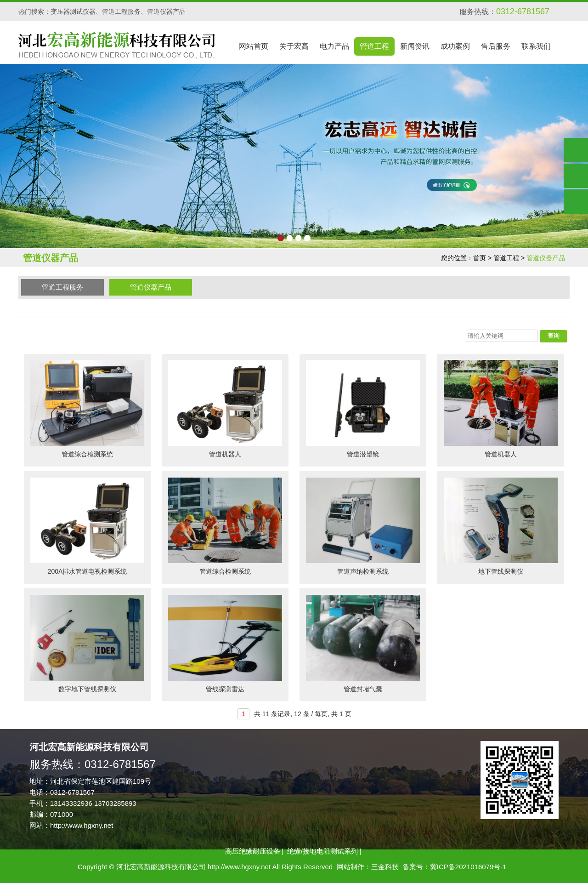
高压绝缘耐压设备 (253, 851)
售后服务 (496, 46)
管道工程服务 (62, 287)
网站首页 (254, 46)
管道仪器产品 (151, 287)
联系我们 (536, 46)
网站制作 (351, 867)
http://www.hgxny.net (82, 825)
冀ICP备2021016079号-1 (468, 867)
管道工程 (374, 46)
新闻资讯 (415, 46)
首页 (480, 258)
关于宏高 (294, 46)
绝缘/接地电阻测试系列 (322, 851)
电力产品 (334, 46)
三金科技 (385, 867)
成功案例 (455, 46)
